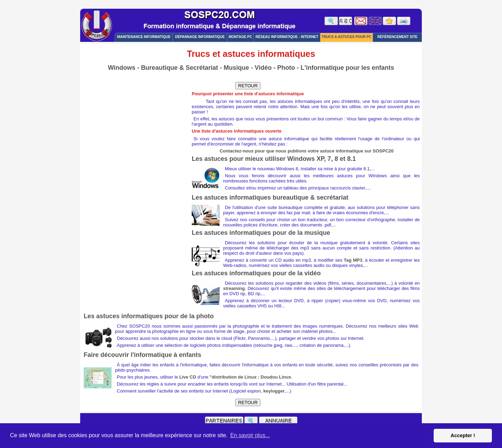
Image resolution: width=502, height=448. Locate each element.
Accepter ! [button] (463, 435)
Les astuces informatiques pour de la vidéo (256, 273)
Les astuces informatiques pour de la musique (261, 233)
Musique (236, 68)
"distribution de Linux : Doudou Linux (250, 377)
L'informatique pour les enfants (347, 68)
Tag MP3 (353, 260)
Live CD (188, 377)
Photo (286, 68)
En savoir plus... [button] (250, 435)
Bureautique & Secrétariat (179, 68)
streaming (234, 288)
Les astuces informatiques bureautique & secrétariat (270, 197)
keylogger (274, 391)
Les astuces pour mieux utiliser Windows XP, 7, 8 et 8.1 (274, 159)
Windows (122, 68)
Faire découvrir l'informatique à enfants (142, 355)
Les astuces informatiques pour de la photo (149, 316)
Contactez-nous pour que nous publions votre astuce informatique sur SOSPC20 (307, 151)
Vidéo (263, 68)
